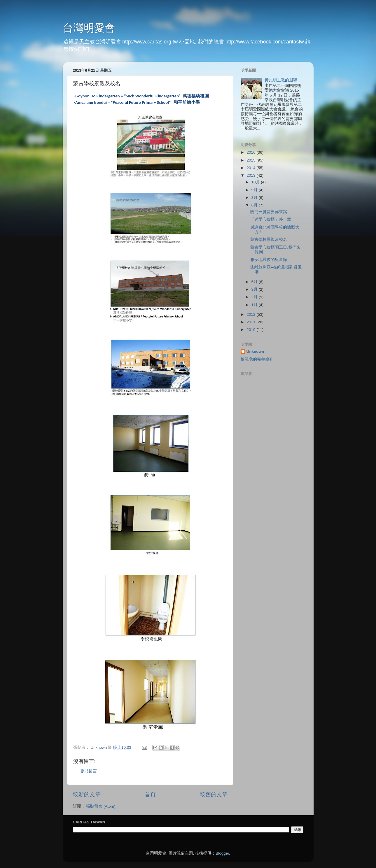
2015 (251, 160)
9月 (255, 190)
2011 (251, 322)
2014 (251, 168)
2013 (251, 175)
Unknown (255, 351)
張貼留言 (89, 771)
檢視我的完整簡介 (257, 359)
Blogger (222, 853)
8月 (255, 198)
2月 (255, 297)
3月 (255, 289)
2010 (251, 330)
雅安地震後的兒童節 (269, 260)
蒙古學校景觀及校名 (269, 240)
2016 (251, 152)
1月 (255, 305)
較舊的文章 (214, 794)
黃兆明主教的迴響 (281, 80)
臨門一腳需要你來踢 (269, 212)
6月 (255, 205)
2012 (251, 314)
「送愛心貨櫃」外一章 (271, 219)
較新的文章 (87, 794)
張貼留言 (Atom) (101, 806)
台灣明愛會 (89, 28)
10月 (256, 182)
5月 (255, 282)
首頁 (150, 794)
